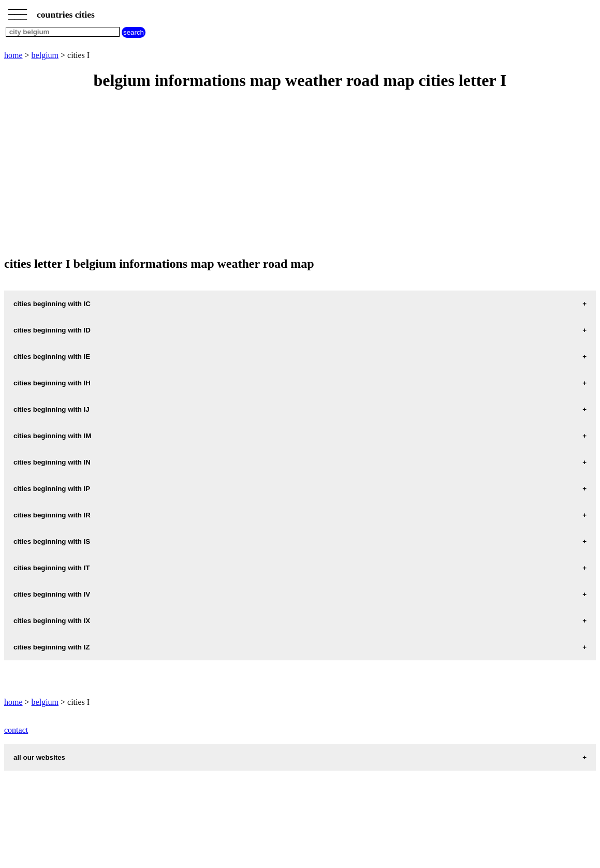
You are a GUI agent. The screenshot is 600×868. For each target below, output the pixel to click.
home (13, 55)
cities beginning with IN (52, 462)
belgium (45, 55)
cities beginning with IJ (52, 409)
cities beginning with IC (52, 304)
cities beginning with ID (52, 330)
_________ (18, 11)
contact (16, 730)
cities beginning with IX (52, 621)
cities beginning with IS (52, 541)
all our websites (39, 757)
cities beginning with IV (52, 594)
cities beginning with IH (52, 383)
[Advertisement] (300, 174)
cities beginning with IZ (52, 647)
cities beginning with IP (52, 489)
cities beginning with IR (52, 515)
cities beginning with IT (52, 568)
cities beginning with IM (52, 436)
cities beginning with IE (52, 357)
